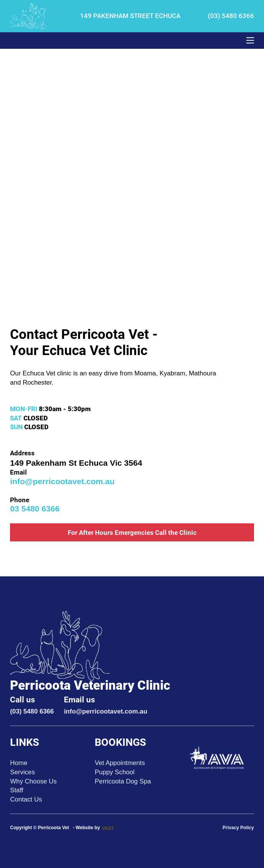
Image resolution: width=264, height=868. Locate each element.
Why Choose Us (33, 781)
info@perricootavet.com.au (62, 481)
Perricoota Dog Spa (123, 781)
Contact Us (26, 799)
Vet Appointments (120, 763)
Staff (17, 790)
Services (22, 772)
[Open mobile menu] (250, 40)
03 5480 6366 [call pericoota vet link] (35, 509)
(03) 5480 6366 (230, 16)
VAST (108, 828)
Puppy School (114, 772)
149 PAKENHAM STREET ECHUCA (130, 16)
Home (19, 763)
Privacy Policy (238, 828)
